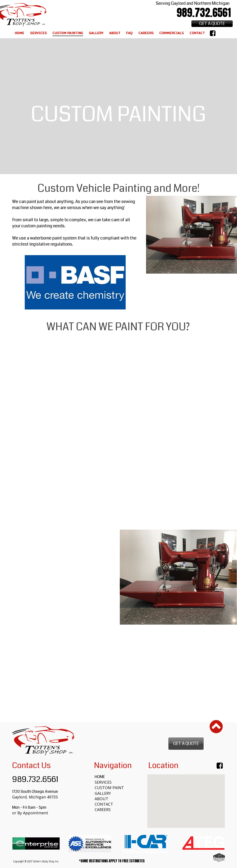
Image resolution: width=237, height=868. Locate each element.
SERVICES (103, 782)
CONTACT (104, 804)
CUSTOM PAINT (109, 788)
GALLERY (103, 793)
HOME (100, 777)
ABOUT (101, 799)
